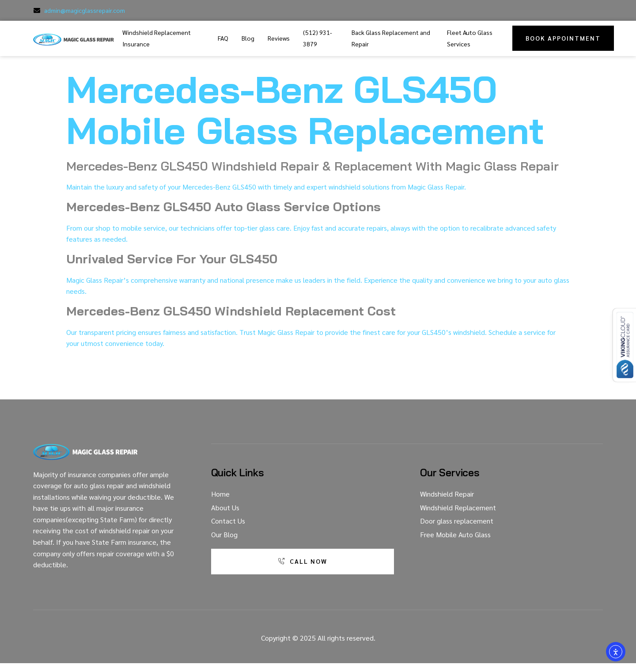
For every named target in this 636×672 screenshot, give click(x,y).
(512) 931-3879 (318, 38)
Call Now (302, 561)
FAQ (223, 38)
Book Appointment (563, 38)
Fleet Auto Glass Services (470, 38)
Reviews (279, 38)
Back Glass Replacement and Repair (391, 38)
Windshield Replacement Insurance (157, 38)
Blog (248, 38)
